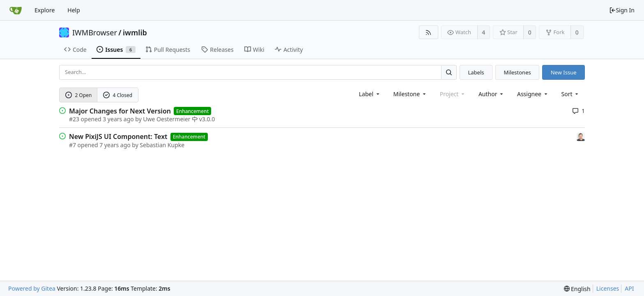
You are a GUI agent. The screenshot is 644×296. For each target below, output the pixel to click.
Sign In (622, 10)
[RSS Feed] (429, 32)
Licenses (608, 288)
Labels (476, 72)
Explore (45, 10)
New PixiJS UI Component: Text (118, 136)
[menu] (571, 94)
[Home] (16, 10)
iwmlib (135, 32)
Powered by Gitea (32, 288)
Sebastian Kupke (162, 145)
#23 (74, 119)
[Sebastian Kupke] (581, 136)
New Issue (564, 72)
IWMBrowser (95, 32)
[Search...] (449, 72)
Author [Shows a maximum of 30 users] (491, 94)
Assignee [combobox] (533, 94)
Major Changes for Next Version (120, 111)
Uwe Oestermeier (167, 119)
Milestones (517, 72)
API (629, 288)
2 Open (79, 95)
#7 (72, 145)
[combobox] (370, 94)
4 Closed (118, 95)
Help (74, 10)
